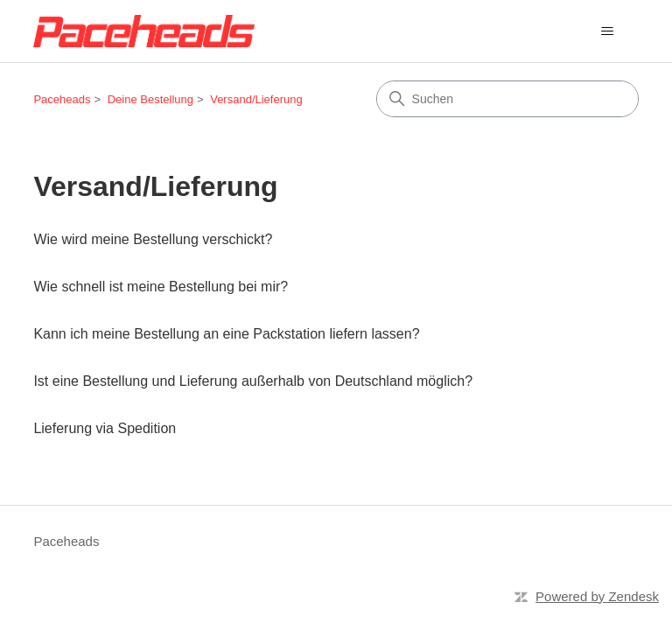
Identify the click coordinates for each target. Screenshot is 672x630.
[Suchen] (507, 99)
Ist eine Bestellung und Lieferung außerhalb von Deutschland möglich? (253, 381)
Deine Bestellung (150, 99)
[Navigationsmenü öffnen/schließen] (608, 31)
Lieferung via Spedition (105, 428)
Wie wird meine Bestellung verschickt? (153, 239)
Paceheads (62, 99)
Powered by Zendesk (597, 596)
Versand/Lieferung (256, 99)
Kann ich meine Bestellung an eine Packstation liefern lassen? (226, 334)
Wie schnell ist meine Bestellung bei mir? (161, 287)
